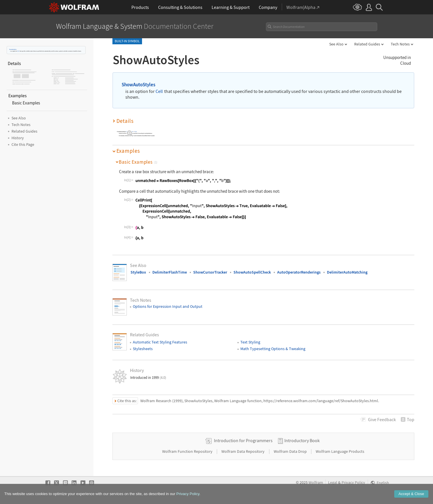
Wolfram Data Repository (243, 451)
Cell (18, 51)
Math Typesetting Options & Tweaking (273, 349)
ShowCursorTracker (210, 272)
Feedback (382, 419)
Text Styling (250, 342)
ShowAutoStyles (13, 49)
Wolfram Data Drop (291, 451)
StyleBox (138, 272)
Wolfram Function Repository (188, 451)
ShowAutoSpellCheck (252, 272)
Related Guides (367, 44)
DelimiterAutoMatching (347, 272)
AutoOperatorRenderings (299, 272)
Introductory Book (302, 440)
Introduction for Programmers (243, 440)
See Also (336, 44)
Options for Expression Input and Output (168, 306)
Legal (333, 483)
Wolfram (316, 483)
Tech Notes (400, 44)
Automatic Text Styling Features (160, 342)
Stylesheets (143, 349)
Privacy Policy (353, 483)
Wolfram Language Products (340, 451)
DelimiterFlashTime (170, 272)
